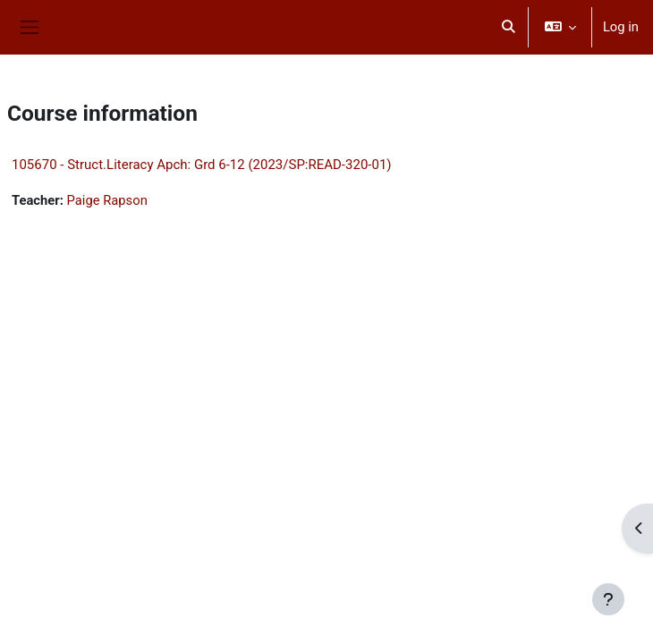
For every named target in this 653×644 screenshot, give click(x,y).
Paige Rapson (107, 200)
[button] (508, 27)
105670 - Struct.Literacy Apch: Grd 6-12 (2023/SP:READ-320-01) (202, 165)
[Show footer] (608, 599)
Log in (621, 27)
